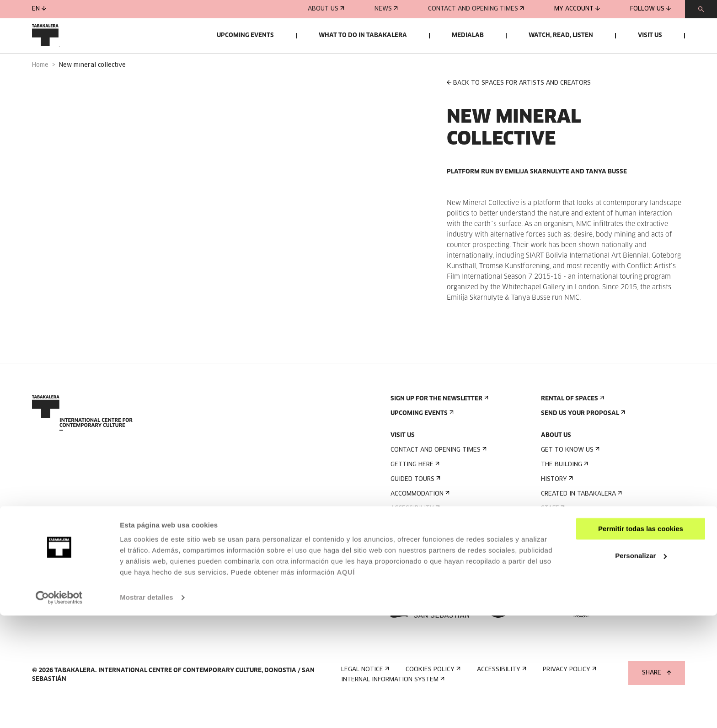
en (39, 9)
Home (40, 91)
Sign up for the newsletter (439, 424)
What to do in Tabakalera (363, 35)
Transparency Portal (580, 585)
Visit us (650, 35)
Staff (552, 534)
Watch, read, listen (561, 35)
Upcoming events (245, 35)
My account (577, 9)
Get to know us (569, 476)
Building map (414, 564)
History (556, 505)
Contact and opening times (476, 9)
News (386, 9)
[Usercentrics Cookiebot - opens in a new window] (59, 710)
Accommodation (419, 520)
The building (564, 490)
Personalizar (641, 668)
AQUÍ (346, 685)
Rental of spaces (572, 424)
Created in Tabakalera (581, 520)
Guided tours (415, 505)
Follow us (650, 9)
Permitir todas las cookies (641, 641)
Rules (402, 549)
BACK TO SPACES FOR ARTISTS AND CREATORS (519, 109)
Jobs (551, 556)
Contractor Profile (577, 571)
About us (326, 9)
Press (402, 585)
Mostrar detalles (147, 710)
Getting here (414, 490)
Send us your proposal (582, 439)
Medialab (468, 35)
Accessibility (414, 534)
